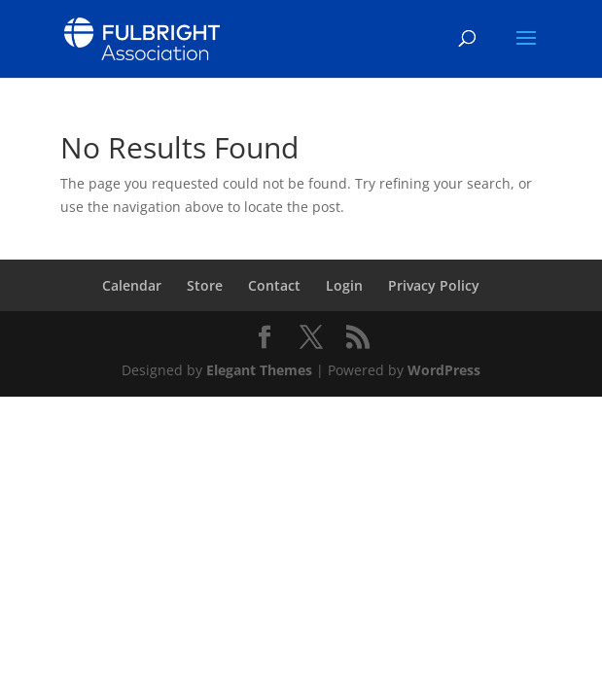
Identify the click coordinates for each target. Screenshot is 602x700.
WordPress (444, 370)
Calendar (132, 285)
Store (205, 285)
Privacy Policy (434, 285)
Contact (274, 285)
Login (344, 285)
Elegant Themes (259, 370)
